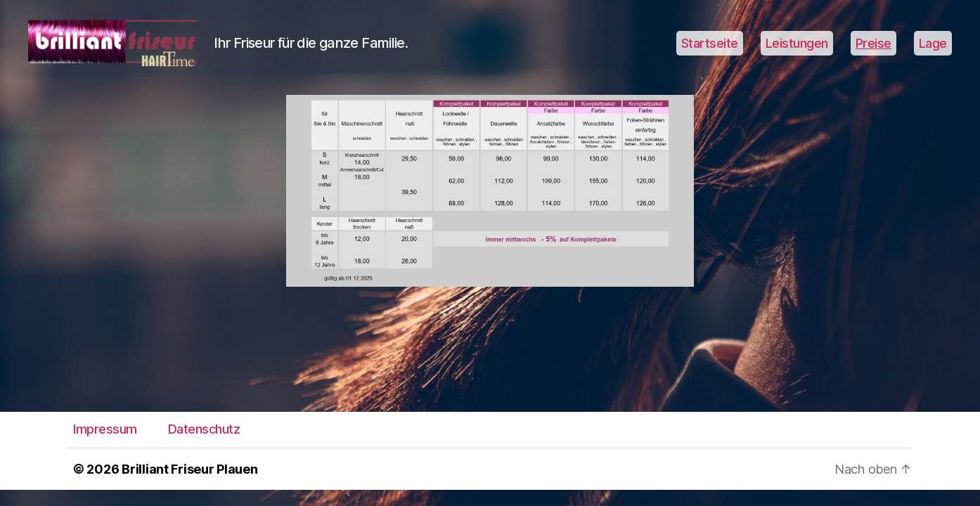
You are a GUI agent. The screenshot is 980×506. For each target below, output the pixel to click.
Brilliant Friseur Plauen (190, 485)
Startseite (710, 51)
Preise (873, 51)
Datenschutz (204, 446)
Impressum (105, 446)
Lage (933, 51)
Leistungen (797, 51)
